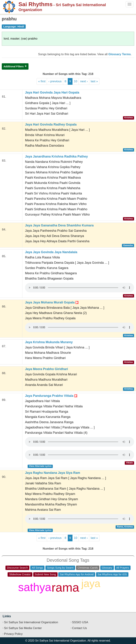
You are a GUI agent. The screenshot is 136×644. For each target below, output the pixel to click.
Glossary (107, 568)
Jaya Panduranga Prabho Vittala (51, 396)
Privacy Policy (13, 634)
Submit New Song (45, 574)
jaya (91, 584)
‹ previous (55, 81)
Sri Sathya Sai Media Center (23, 628)
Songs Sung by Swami (60, 568)
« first (42, 81)
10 (76, 81)
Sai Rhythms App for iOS (112, 574)
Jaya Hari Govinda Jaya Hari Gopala (52, 92)
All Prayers (123, 568)
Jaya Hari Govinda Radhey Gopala (51, 124)
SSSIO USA (80, 622)
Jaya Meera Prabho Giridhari (46, 369)
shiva (114, 590)
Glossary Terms (120, 54)
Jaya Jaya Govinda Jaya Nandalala (51, 252)
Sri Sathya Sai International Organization (31, 622)
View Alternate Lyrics (40, 466)
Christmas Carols (88, 568)
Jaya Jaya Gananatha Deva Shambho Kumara (59, 225)
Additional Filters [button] (14, 66)
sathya (35, 587)
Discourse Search (17, 568)
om (88, 599)
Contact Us (80, 628)
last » (94, 81)
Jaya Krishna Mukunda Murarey (49, 342)
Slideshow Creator (20, 574)
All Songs (37, 568)
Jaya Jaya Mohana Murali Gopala (52, 302)
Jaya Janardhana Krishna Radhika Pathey (56, 156)
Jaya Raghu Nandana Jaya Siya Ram (53, 473)
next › (84, 81)
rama (65, 587)
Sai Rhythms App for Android (77, 574)
